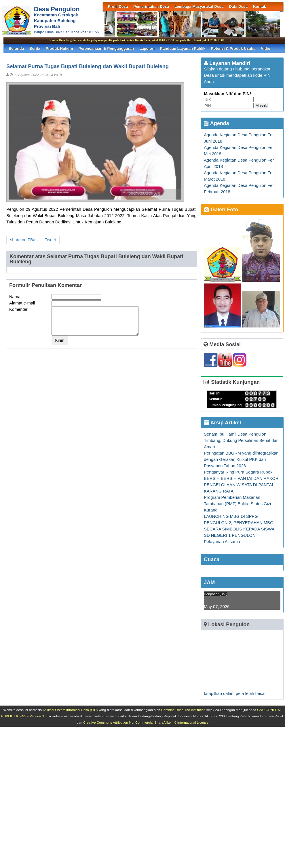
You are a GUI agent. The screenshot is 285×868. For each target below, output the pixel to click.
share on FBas (24, 240)
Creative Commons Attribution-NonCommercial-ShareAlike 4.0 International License (146, 722)
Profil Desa (118, 6)
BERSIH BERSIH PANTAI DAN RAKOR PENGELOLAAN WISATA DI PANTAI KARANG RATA (241, 485)
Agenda (216, 123)
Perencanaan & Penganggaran (106, 48)
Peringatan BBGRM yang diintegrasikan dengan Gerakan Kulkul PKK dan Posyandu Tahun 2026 (241, 459)
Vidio (265, 48)
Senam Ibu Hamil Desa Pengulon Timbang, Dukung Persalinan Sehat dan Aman (241, 440)
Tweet (50, 240)
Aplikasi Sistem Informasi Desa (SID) (70, 710)
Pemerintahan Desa (151, 6)
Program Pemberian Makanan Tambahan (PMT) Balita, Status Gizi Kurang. (237, 504)
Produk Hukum (59, 48)
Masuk (261, 106)
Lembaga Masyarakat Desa (199, 6)
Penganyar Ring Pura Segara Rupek (238, 472)
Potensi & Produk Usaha (233, 48)
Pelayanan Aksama (222, 542)
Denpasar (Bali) (215, 594)
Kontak (260, 6)
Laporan (147, 48)
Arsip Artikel (222, 423)
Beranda (16, 48)
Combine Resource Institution (183, 710)
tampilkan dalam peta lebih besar (235, 693)
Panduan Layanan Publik (183, 48)
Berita (35, 48)
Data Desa (238, 6)
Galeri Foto (221, 210)
